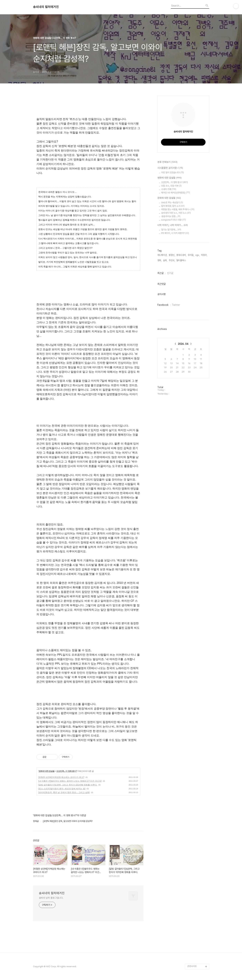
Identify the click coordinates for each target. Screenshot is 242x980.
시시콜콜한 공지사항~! (170, 168)
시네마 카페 (169, 189)
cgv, (198, 255)
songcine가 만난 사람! (174, 220)
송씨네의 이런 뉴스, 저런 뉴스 (176, 213)
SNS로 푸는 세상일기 (172, 203)
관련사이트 (192, 966)
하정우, (204, 255)
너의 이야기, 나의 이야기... (173, 225)
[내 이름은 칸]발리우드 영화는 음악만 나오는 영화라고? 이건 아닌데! (70, 781)
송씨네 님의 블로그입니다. (51, 898)
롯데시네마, (181, 255)
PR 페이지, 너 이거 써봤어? (175, 233)
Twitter (176, 305)
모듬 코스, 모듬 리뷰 (171, 186)
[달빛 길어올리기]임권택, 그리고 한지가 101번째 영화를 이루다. (68, 785)
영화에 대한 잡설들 (47, 771)
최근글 (160, 273)
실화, (165, 260)
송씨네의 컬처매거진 (46, 7)
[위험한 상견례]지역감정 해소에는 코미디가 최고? (61, 777)
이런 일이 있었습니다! (173, 172)
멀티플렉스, (181, 260)
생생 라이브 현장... (171, 216)
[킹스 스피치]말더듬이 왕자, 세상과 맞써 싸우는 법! (62, 789)
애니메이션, (162, 255)
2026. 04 (183, 344)
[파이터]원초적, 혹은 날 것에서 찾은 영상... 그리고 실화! (64, 792)
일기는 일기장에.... (171, 230)
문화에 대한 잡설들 (169, 198)
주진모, (172, 260)
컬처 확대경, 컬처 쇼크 (173, 206)
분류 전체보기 (167, 162)
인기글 (170, 273)
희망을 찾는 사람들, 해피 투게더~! (178, 209)
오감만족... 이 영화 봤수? (67, 771)
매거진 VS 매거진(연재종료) (176, 193)
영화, (160, 260)
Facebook (163, 305)
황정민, (172, 255)
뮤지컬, (191, 255)
